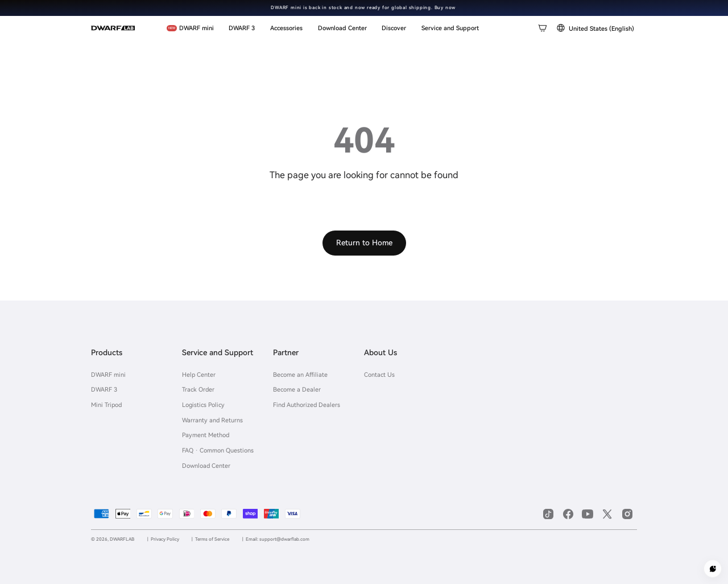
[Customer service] (713, 569)
